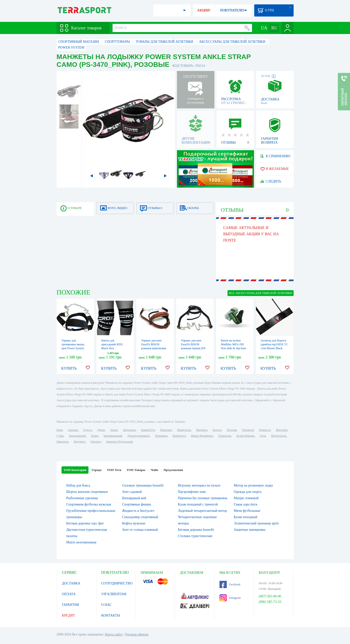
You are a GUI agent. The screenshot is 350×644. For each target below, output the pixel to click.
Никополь (63, 442)
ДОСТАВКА (71, 583)
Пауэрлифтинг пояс (192, 492)
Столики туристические (195, 536)
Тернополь (225, 436)
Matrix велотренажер (81, 542)
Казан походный (246, 517)
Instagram (230, 598)
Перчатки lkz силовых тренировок (203, 498)
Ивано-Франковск (202, 436)
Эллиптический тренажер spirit (256, 523)
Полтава (232, 430)
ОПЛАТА (69, 594)
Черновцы (161, 436)
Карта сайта (114, 634)
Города (96, 470)
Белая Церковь (245, 436)
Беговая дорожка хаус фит (85, 523)
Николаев (166, 430)
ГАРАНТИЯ (71, 605)
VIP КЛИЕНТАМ (114, 594)
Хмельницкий (77, 436)
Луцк (263, 436)
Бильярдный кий (134, 498)
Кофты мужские (134, 523)
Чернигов (248, 430)
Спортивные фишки (136, 504)
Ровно (95, 436)
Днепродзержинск (139, 436)
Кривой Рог (148, 430)
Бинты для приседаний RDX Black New (112, 344)
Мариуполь (184, 430)
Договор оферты (137, 634)
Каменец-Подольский (120, 442)
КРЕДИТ (69, 615)
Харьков (73, 430)
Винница (202, 430)
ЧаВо (154, 470)
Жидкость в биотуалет (138, 511)
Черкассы (265, 430)
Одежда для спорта (248, 492)
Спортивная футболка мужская (89, 504)
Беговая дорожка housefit (196, 530)
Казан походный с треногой (198, 504)
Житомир (282, 430)
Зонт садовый (132, 492)
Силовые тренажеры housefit (143, 485)
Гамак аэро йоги (246, 504)
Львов (114, 430)
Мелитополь (279, 436)
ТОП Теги (114, 470)
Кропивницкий (113, 436)
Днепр (101, 430)
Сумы (60, 436)
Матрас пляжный (246, 498)
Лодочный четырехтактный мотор (202, 511)
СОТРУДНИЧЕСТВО (117, 583)
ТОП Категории (75, 470)
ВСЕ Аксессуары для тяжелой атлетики (261, 293)
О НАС (106, 605)
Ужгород (96, 442)
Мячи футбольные (247, 511)
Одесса (87, 430)
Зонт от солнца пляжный (140, 530)
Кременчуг (179, 436)
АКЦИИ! (204, 10)
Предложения (173, 470)
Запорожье (129, 430)
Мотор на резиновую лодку (254, 485)
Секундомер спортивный (140, 517)
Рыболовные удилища (82, 498)
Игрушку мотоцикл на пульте (199, 485)
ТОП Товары (136, 470)
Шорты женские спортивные (87, 492)
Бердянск (80, 442)
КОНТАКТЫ (111, 615)
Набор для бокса (78, 485)
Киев (60, 430)
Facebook (230, 584)
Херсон (217, 430)
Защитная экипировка (250, 530)
